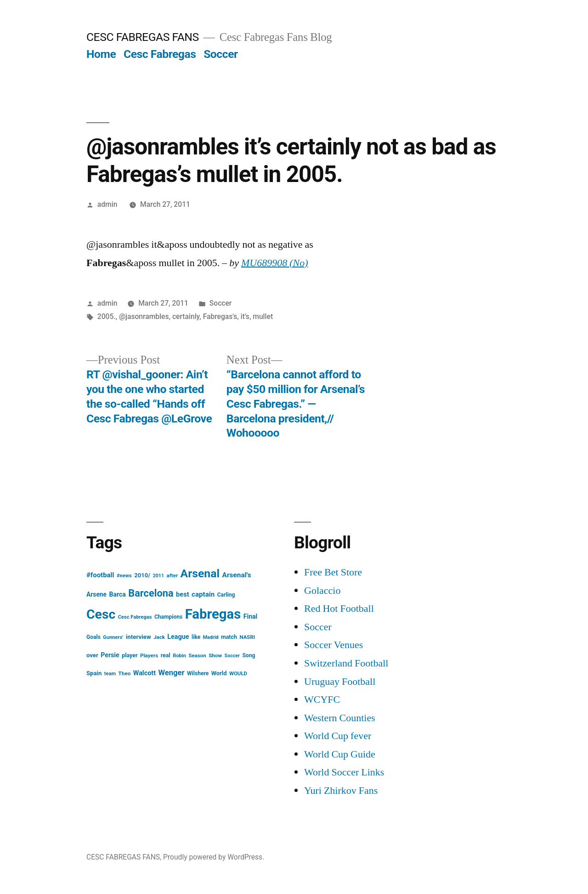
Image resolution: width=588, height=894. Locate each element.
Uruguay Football (340, 682)
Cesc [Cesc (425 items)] (101, 614)
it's (245, 316)
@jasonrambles (144, 316)
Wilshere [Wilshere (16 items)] (198, 673)
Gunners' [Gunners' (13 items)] (113, 637)
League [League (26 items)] (178, 637)
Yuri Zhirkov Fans (341, 791)
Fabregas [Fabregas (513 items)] (213, 614)
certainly (186, 316)
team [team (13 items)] (110, 674)
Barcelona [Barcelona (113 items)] (151, 593)
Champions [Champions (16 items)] (168, 617)
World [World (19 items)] (219, 673)
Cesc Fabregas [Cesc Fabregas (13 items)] (135, 617)
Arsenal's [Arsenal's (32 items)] (237, 575)
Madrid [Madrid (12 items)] (211, 637)
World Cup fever (338, 736)
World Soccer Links (344, 772)
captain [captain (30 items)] (203, 594)
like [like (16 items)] (196, 637)
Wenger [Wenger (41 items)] (172, 673)
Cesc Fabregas (160, 54)
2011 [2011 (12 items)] (158, 576)
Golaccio (322, 591)
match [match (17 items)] (229, 637)
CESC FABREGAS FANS (143, 37)
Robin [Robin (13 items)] (179, 656)
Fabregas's (220, 316)
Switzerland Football (346, 663)
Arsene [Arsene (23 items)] (96, 594)
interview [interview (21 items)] (139, 637)
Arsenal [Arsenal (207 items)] (200, 573)
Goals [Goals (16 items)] (93, 637)
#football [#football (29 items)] (100, 575)
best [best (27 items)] (183, 594)
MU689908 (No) (275, 263)
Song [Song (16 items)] (249, 655)
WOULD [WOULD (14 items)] (238, 673)
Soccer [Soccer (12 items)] (232, 656)
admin (107, 204)
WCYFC (322, 700)
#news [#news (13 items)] (124, 576)
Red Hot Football (339, 609)
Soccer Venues (334, 645)
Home (101, 54)
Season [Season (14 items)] (198, 655)
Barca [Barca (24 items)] (118, 594)
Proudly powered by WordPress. (214, 857)
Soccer (220, 54)
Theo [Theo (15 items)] (125, 673)
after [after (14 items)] (172, 575)
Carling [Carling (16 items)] (226, 595)
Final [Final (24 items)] (251, 616)
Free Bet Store (333, 572)
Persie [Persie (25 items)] (110, 655)
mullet (263, 316)
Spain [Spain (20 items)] (94, 673)
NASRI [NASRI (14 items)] (247, 637)
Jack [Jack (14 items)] (159, 637)
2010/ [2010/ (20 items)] (142, 575)
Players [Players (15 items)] (149, 655)
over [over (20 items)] (92, 655)
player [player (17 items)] (130, 655)
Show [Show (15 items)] (215, 655)
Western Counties (340, 718)
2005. (107, 316)
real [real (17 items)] (166, 655)
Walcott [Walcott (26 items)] (144, 673)
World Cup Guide (340, 754)
